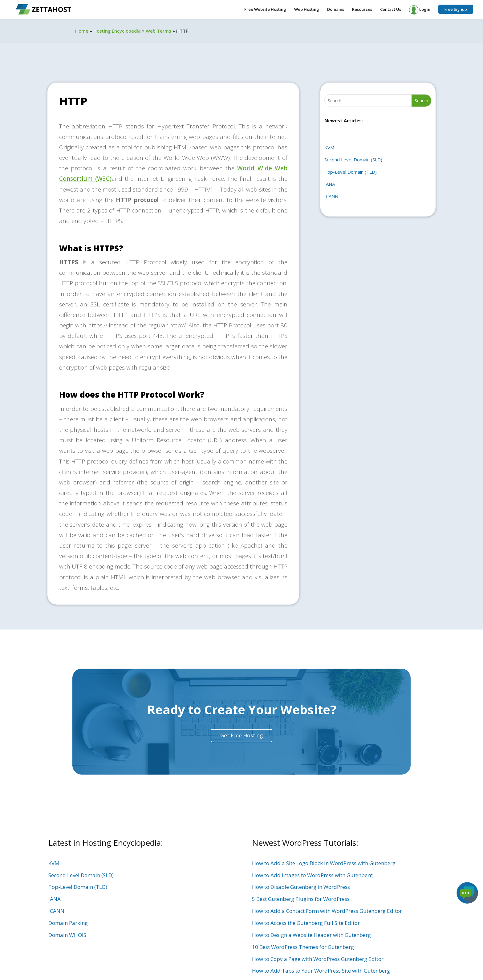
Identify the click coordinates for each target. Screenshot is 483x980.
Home (82, 31)
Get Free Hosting (241, 735)
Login (420, 10)
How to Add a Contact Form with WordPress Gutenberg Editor (327, 911)
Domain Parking (68, 923)
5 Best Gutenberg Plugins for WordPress (301, 899)
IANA (330, 184)
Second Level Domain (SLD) (353, 160)
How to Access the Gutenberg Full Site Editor (306, 923)
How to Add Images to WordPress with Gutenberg (312, 875)
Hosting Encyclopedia (117, 31)
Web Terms (158, 31)
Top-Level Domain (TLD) (351, 172)
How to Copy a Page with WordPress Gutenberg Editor (318, 959)
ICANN (331, 196)
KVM (329, 148)
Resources (362, 10)
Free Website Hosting (265, 10)
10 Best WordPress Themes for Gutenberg (303, 947)
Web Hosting (307, 10)
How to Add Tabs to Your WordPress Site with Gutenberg (321, 971)
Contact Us (391, 10)
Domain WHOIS (67, 935)
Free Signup (456, 9)
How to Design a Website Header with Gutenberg (311, 935)
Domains (336, 10)
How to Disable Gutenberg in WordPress (301, 887)
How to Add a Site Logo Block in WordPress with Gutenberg (324, 863)
